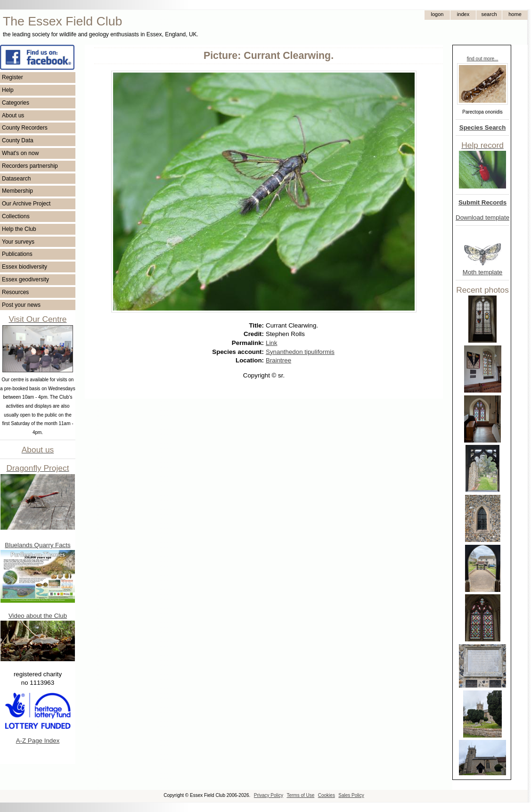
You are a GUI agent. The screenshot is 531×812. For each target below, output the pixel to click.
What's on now (20, 153)
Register (12, 77)
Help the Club (19, 229)
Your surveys (18, 242)
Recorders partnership (30, 166)
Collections (16, 216)
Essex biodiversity (25, 267)
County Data (18, 140)
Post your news (21, 305)
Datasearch (16, 179)
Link (271, 343)
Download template (482, 217)
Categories (16, 103)
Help (8, 90)
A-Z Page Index (38, 741)
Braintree (278, 360)
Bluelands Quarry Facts (37, 545)
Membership (17, 191)
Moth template (482, 272)
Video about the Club (38, 616)
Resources (15, 292)
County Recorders (25, 128)
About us (13, 115)
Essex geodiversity (25, 279)
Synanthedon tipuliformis (300, 352)
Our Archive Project (26, 204)
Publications (17, 254)
